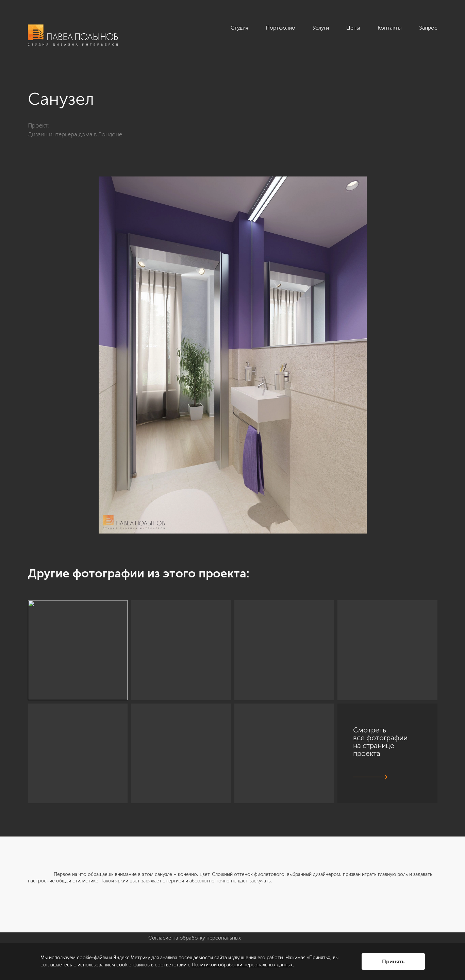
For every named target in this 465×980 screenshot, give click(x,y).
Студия (239, 28)
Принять (393, 961)
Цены (353, 28)
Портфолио (280, 28)
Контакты (390, 28)
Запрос (428, 28)
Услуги (321, 28)
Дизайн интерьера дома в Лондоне (75, 134)
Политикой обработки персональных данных (242, 965)
